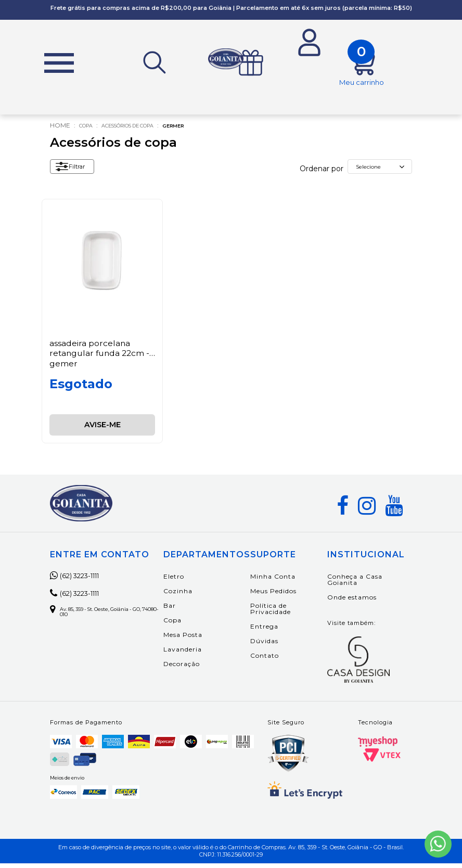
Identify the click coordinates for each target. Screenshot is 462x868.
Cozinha (197, 596)
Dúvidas (283, 646)
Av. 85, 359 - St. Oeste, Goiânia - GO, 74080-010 (111, 618)
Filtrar (75, 174)
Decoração (200, 669)
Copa (89, 130)
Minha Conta (292, 582)
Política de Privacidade (289, 614)
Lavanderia (201, 654)
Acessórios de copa (144, 130)
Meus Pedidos (292, 596)
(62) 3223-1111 (84, 581)
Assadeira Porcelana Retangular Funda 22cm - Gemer (101, 358)
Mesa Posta (202, 640)
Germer (204, 130)
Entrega (283, 631)
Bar (188, 611)
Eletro (192, 582)
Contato (283, 661)
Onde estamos (359, 602)
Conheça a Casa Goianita (362, 585)
